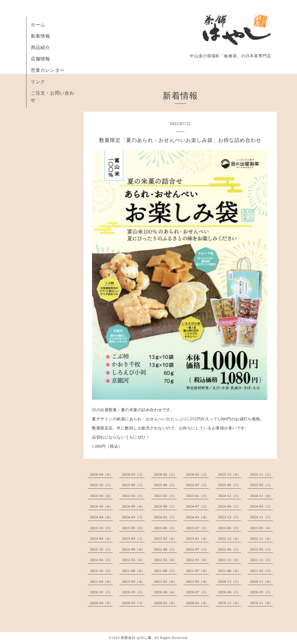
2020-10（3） (101, 592)
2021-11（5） (261, 560)
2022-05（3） (261, 549)
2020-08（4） (165, 592)
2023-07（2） (197, 528)
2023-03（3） (133, 539)
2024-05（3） (261, 506)
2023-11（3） (261, 517)
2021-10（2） (101, 571)
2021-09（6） (133, 571)
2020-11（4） (261, 582)
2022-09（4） (133, 549)
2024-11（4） (261, 496)
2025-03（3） (133, 496)
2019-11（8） (261, 603)
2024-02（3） (165, 517)
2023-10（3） (101, 528)
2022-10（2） (101, 549)
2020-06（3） (230, 592)
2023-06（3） (230, 528)
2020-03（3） (133, 603)
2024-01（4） (197, 517)
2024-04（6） (101, 517)
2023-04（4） (101, 539)
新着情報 (40, 36)
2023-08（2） (165, 528)
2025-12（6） (230, 474)
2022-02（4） (165, 560)
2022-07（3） (197, 549)
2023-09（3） (133, 528)
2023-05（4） (261, 528)
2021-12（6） (230, 560)
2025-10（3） (101, 485)
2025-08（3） (165, 485)
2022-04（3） (101, 560)
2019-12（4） (230, 603)
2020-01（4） (197, 603)
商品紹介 (40, 47)
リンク (38, 82)
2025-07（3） (197, 485)
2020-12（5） (230, 582)
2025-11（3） (261, 474)
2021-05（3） (261, 571)
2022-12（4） (230, 539)
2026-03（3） (133, 474)
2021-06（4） (230, 571)
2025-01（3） (197, 496)
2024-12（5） (230, 496)
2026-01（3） (197, 474)
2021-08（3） (165, 571)
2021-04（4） (101, 582)
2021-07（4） (197, 571)
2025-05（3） (261, 485)
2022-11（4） (261, 539)
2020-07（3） (197, 592)
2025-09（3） (133, 485)
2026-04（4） (101, 474)
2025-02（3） (165, 496)
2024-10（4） (101, 506)
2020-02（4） (165, 603)
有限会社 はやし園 (136, 638)
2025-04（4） (101, 496)
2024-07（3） (197, 506)
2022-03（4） (133, 560)
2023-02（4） (165, 539)
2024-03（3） (133, 517)
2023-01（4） (197, 539)
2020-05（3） (261, 592)
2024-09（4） (133, 506)
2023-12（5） (230, 517)
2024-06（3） (230, 506)
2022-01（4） (197, 560)
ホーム (38, 25)
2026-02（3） (165, 474)
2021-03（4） (133, 582)
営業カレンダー (48, 70)
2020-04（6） (101, 603)
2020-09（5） (133, 592)
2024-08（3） (165, 506)
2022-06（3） (230, 549)
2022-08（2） (165, 549)
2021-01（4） (197, 582)
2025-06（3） (230, 485)
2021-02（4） (165, 582)
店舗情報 (40, 59)
